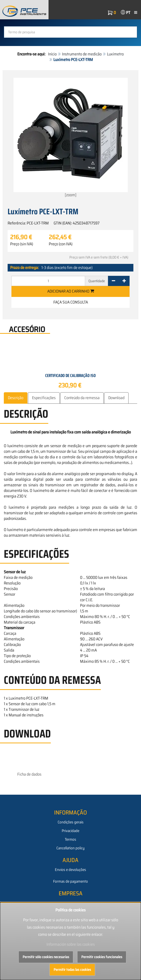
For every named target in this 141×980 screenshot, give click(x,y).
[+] (124, 281)
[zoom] (71, 138)
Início (52, 54)
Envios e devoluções (70, 870)
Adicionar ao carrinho (71, 291)
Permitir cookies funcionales (102, 957)
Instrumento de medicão (82, 54)
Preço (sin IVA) (22, 244)
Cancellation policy (70, 848)
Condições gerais (71, 822)
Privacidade (70, 831)
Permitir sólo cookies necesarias (46, 957)
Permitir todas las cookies (72, 970)
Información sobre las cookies (71, 944)
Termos (70, 839)
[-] (113, 281)
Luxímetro (115, 54)
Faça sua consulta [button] (71, 302)
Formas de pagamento (70, 881)
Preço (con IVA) (61, 244)
